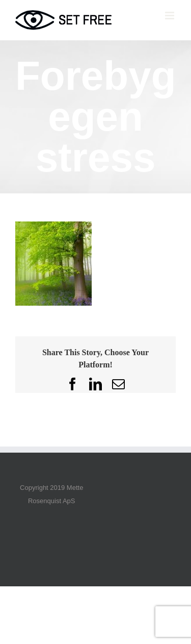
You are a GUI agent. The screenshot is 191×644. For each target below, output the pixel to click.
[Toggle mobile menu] (170, 16)
